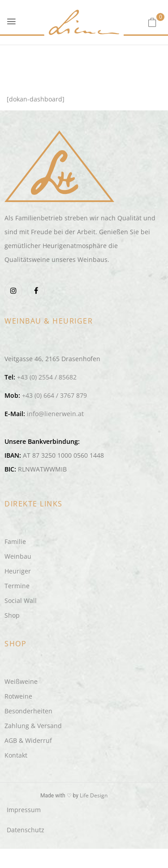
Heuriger (18, 571)
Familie (15, 541)
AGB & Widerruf (28, 740)
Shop (12, 615)
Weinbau (18, 556)
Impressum (24, 810)
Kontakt (16, 755)
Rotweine (18, 696)
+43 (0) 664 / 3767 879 (54, 395)
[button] (152, 22)
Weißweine (21, 681)
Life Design (94, 795)
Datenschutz (26, 830)
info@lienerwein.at (55, 414)
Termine (17, 586)
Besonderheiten (28, 711)
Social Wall (21, 600)
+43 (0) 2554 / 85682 (47, 377)
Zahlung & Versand (33, 726)
